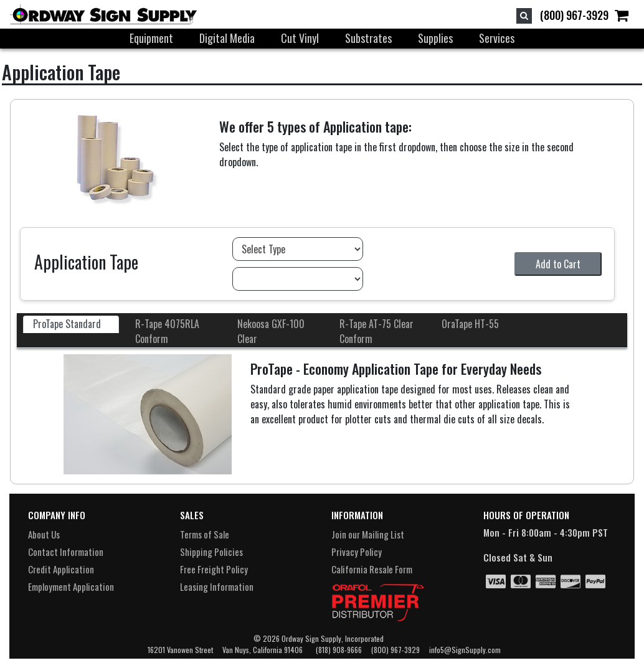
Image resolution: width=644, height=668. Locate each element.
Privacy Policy (357, 552)
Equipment (151, 38)
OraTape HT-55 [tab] (470, 324)
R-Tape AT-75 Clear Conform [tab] (376, 331)
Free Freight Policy (214, 569)
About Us (44, 534)
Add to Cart (558, 264)
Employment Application (71, 586)
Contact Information (66, 552)
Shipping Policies (211, 552)
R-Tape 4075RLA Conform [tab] (167, 331)
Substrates (368, 38)
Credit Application (61, 569)
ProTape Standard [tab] (67, 324)
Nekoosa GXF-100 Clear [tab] (271, 331)
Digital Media (227, 38)
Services (497, 38)
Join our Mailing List (368, 534)
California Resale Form (372, 569)
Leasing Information (217, 586)
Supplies (435, 38)
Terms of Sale (205, 534)
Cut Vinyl (300, 38)
